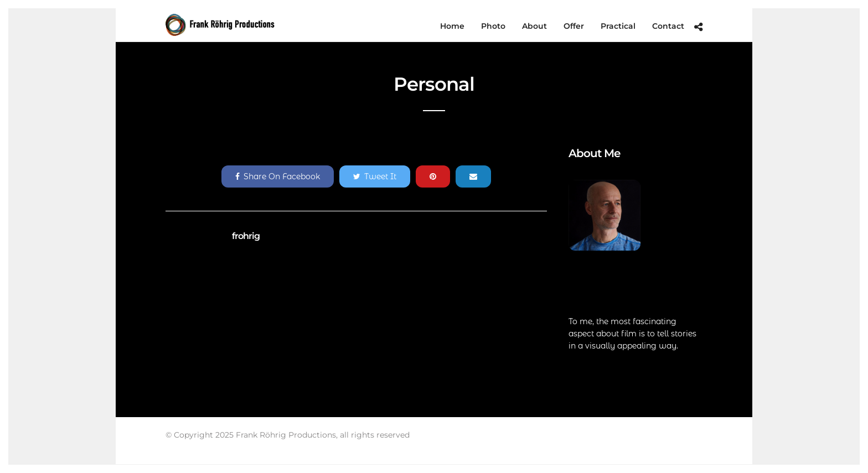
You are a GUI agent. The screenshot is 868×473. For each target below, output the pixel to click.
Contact (668, 26)
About (534, 26)
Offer (574, 26)
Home (452, 26)
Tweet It (375, 176)
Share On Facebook (278, 176)
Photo (493, 26)
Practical (618, 26)
